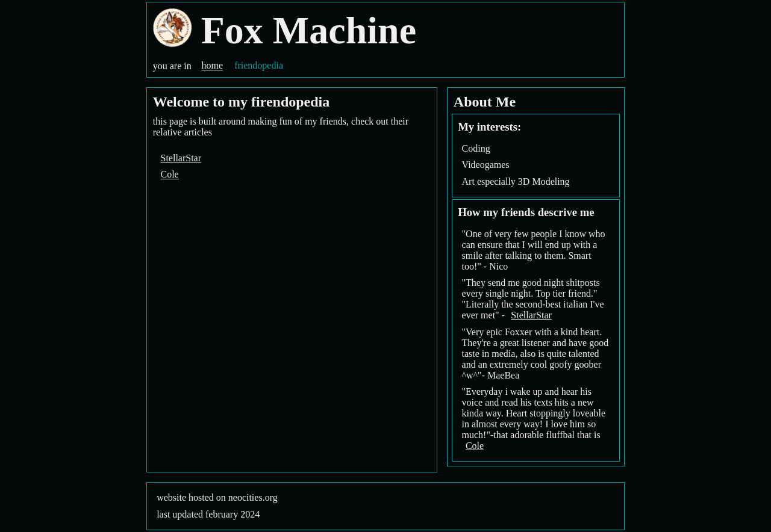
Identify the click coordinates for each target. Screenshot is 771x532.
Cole (170, 175)
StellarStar (181, 158)
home (212, 66)
